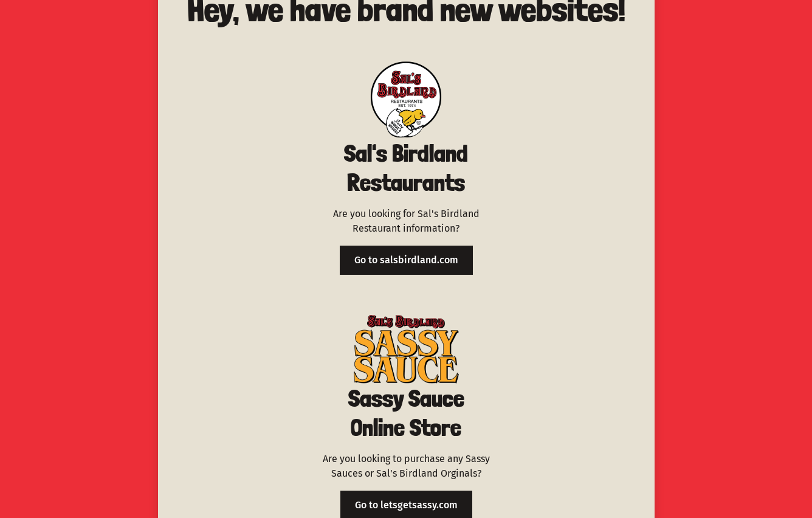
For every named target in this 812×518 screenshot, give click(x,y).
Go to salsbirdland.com (406, 260)
